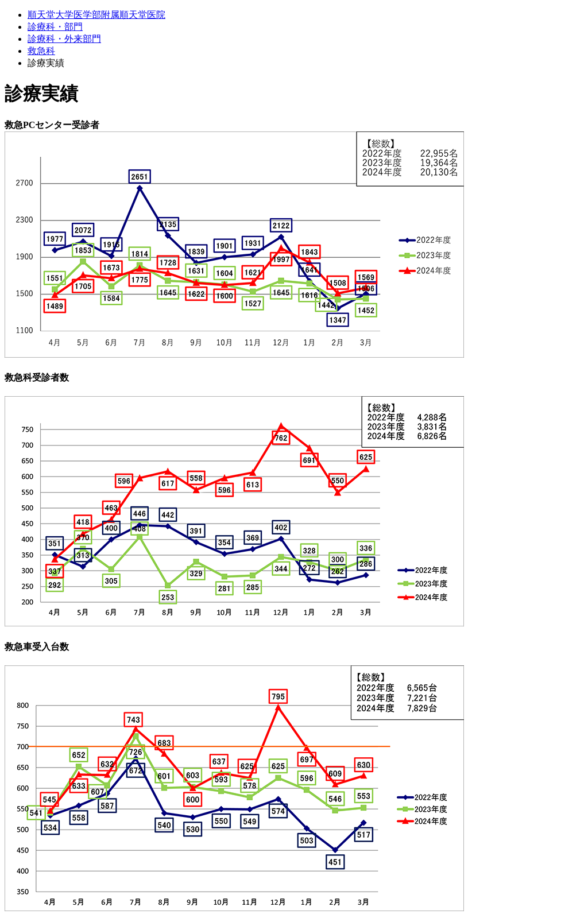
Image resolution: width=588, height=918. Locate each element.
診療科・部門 (55, 27)
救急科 (41, 51)
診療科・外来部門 (64, 39)
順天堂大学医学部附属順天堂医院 (96, 15)
